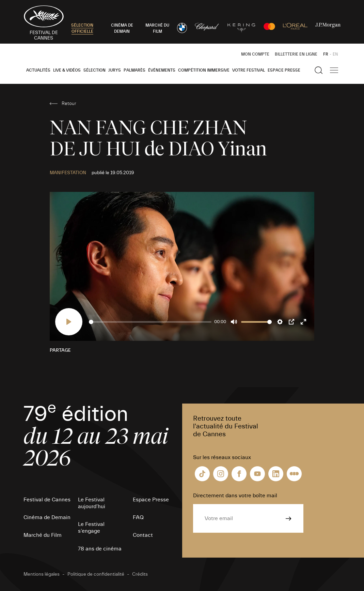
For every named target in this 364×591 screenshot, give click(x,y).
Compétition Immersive (204, 70)
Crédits (140, 574)
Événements (162, 70)
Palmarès (134, 70)
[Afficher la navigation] (334, 70)
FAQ (138, 517)
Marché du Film (43, 535)
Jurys (115, 70)
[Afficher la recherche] (319, 70)
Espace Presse (284, 70)
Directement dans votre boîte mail (235, 496)
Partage (60, 350)
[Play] (69, 322)
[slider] (150, 322)
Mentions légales (42, 574)
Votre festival (249, 70)
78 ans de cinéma (100, 549)
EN (335, 54)
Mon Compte (255, 54)
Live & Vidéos (67, 70)
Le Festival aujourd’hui (92, 503)
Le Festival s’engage (91, 528)
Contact (143, 535)
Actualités (38, 70)
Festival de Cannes (47, 500)
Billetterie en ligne (296, 54)
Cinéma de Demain (47, 517)
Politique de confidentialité (96, 574)
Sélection (94, 70)
